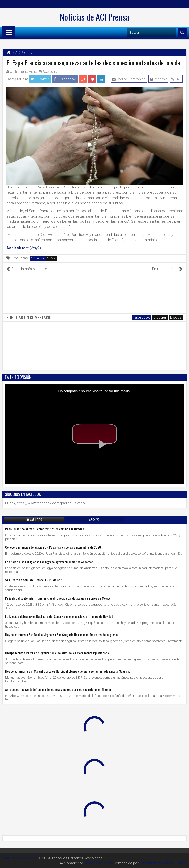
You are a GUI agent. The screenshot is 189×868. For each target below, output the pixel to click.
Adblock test (17, 248)
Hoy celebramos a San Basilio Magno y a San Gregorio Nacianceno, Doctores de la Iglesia (61, 635)
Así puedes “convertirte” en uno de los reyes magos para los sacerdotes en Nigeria (58, 689)
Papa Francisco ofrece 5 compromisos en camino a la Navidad (45, 529)
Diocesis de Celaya (98, 863)
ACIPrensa (38, 258)
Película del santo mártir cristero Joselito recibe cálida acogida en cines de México (58, 598)
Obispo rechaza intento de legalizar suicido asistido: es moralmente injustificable (57, 653)
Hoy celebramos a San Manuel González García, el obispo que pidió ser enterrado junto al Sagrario (68, 671)
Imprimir (158, 79)
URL (176, 79)
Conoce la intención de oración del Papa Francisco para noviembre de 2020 (53, 547)
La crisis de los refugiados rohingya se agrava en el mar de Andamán (49, 562)
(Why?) (35, 248)
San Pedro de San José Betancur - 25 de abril (34, 580)
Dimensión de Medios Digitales (163, 863)
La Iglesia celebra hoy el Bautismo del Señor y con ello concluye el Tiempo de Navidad (59, 616)
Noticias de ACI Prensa (94, 17)
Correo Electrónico (129, 79)
